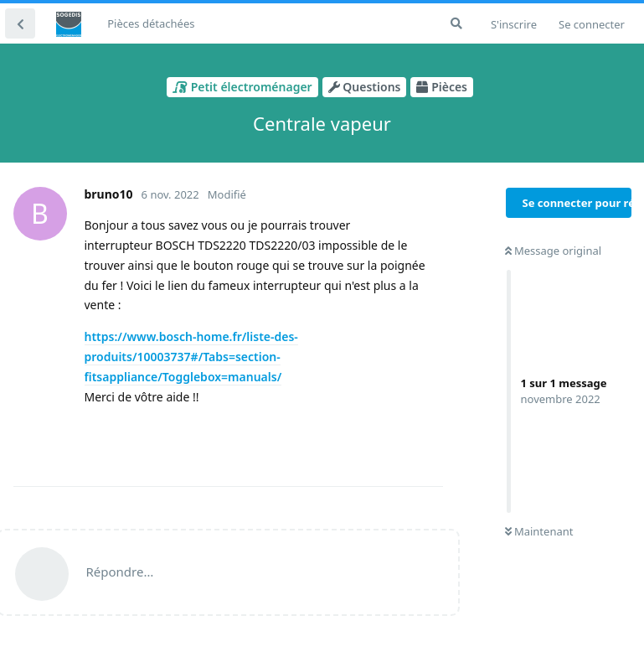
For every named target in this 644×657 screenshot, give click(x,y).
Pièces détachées (151, 23)
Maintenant (539, 531)
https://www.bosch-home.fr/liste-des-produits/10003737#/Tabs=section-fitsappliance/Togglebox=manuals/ (191, 357)
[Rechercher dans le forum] (456, 23)
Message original (554, 251)
